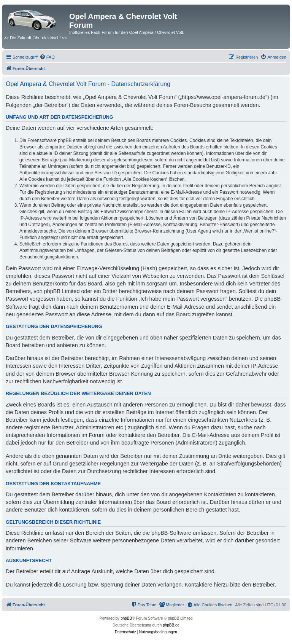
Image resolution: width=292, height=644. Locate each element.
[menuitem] (47, 57)
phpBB (126, 618)
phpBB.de (171, 625)
